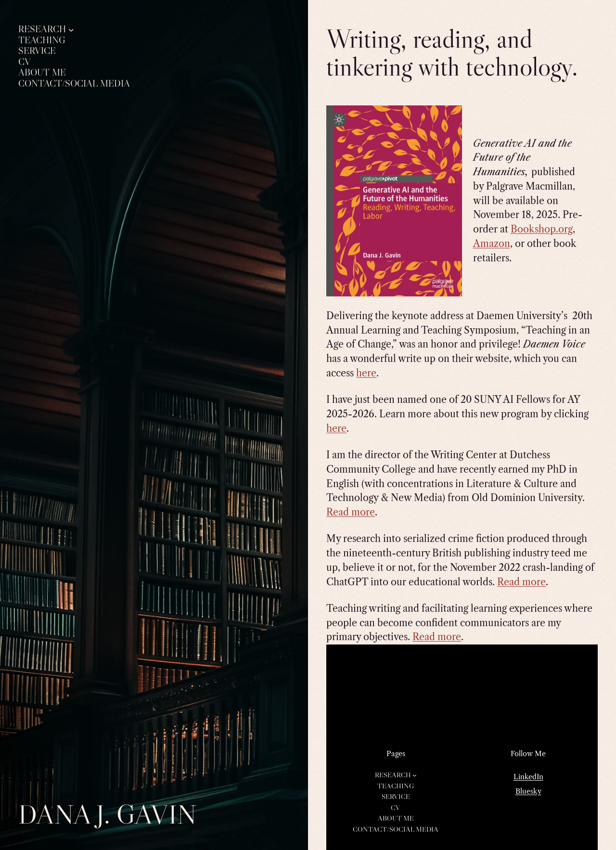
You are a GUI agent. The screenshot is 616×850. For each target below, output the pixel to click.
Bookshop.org (542, 229)
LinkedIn (528, 777)
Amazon (492, 244)
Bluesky (528, 791)
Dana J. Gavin (108, 814)
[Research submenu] (71, 29)
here (366, 373)
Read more (351, 512)
